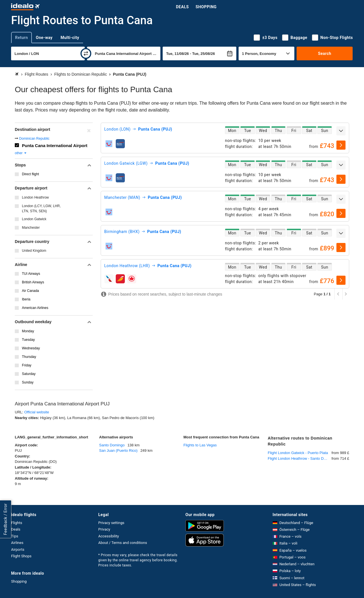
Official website (37, 412)
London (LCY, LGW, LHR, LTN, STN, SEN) (41, 209)
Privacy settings (111, 523)
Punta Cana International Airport (55, 146)
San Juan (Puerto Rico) (118, 450)
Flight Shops (21, 556)
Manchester (31, 228)
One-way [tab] (44, 38)
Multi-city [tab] (70, 38)
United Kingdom (34, 251)
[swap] (86, 53)
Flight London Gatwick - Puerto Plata (298, 453)
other (21, 153)
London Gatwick (34, 219)
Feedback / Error (5, 519)
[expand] (341, 131)
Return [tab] (21, 38)
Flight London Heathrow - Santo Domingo (300, 458)
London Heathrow (35, 197)
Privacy (104, 529)
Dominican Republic (34, 139)
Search (325, 53)
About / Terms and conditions (123, 543)
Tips (15, 536)
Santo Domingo (112, 445)
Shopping (206, 7)
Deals (182, 7)
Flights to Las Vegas (200, 445)
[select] (341, 145)
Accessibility (109, 536)
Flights (17, 523)
